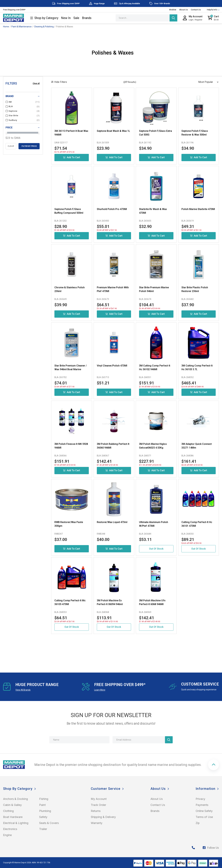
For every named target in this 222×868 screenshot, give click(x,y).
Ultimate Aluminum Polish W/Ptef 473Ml (154, 524)
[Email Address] (143, 740)
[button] (214, 765)
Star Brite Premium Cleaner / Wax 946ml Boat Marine (71, 367)
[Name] (79, 740)
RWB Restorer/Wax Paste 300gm (69, 524)
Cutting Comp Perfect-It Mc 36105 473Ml (70, 602)
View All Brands (23, 690)
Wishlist (173, 10)
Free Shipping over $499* (14, 10)
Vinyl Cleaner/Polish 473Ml (112, 366)
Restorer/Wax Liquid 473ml (112, 522)
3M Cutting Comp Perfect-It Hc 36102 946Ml (155, 367)
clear (11, 146)
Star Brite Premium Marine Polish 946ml (154, 289)
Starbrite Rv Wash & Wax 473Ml (153, 211)
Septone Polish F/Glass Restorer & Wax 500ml (195, 133)
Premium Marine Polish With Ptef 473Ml (113, 289)
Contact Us (196, 10)
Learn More (100, 690)
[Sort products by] (207, 82)
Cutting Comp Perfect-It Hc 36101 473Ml (197, 524)
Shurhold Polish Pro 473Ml (112, 209)
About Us (184, 10)
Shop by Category (44, 18)
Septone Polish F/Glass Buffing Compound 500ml (69, 211)
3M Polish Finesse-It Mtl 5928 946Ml (71, 446)
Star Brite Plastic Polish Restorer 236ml (195, 289)
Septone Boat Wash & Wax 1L (113, 131)
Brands (87, 18)
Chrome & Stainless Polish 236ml (70, 289)
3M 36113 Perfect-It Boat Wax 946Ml (71, 133)
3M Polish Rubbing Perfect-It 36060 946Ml (113, 446)
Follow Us (211, 848)
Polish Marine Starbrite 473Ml (198, 209)
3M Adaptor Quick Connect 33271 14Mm (197, 446)
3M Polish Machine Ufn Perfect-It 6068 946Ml (152, 602)
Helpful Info (212, 10)
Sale (76, 18)
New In (66, 18)
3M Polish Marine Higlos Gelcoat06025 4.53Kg (153, 446)
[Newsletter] (169, 740)
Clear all (36, 83)
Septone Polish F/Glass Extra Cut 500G (155, 133)
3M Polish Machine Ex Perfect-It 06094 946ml (110, 602)
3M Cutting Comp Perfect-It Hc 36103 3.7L (197, 367)
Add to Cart (72, 157)
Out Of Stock (156, 549)
